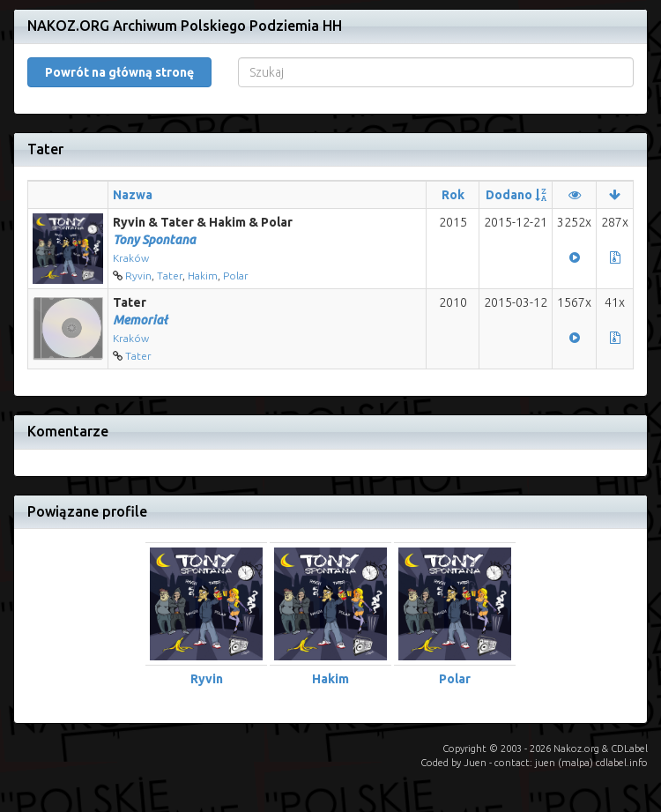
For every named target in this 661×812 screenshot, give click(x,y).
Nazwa (133, 195)
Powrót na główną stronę (119, 72)
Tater (170, 276)
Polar (236, 276)
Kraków (131, 258)
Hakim (203, 276)
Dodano (509, 195)
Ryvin (138, 276)
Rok (453, 195)
